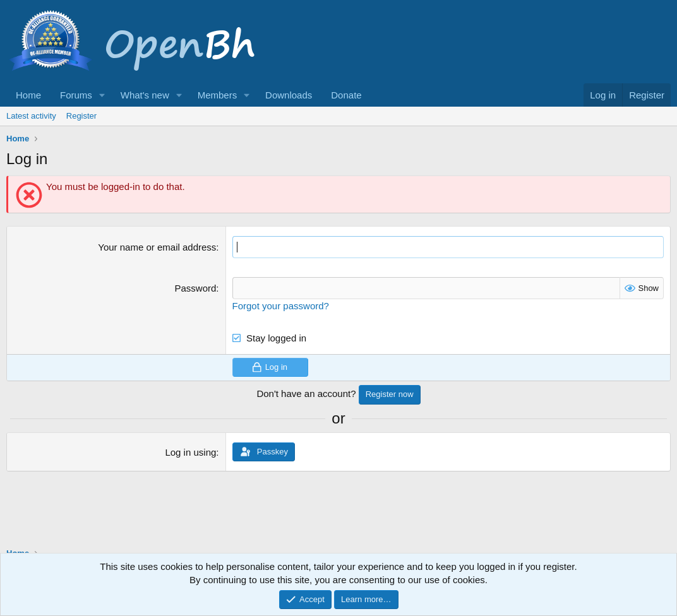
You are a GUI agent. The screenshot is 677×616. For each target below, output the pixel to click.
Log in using (190, 452)
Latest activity (31, 116)
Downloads (289, 95)
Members (218, 95)
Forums (76, 95)
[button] (102, 95)
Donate (346, 95)
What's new (145, 95)
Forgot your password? (281, 306)
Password (195, 288)
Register (81, 116)
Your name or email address (157, 247)
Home (28, 95)
